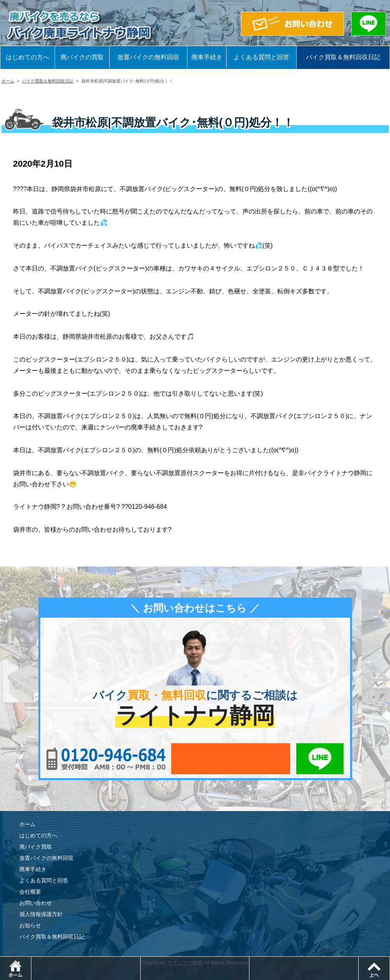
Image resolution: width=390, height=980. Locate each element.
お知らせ (30, 925)
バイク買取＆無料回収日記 (343, 57)
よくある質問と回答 (261, 57)
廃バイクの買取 (82, 57)
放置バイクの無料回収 (148, 57)
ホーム (8, 81)
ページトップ (390, 960)
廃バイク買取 (36, 847)
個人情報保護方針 (41, 914)
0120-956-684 (106, 759)
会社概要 (30, 892)
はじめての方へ (27, 57)
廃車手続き (207, 57)
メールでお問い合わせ (231, 759)
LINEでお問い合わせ (320, 759)
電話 (140, 960)
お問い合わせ (36, 903)
